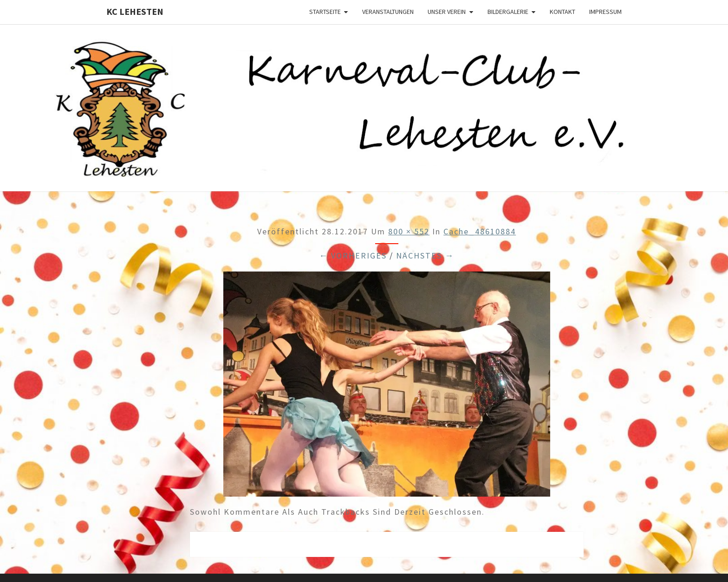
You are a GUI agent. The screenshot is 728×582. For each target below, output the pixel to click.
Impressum (605, 12)
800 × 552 (409, 231)
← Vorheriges (353, 255)
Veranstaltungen (388, 12)
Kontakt (562, 12)
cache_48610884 (480, 231)
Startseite (325, 12)
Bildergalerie (508, 12)
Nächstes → (425, 255)
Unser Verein (447, 12)
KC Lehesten (135, 11)
